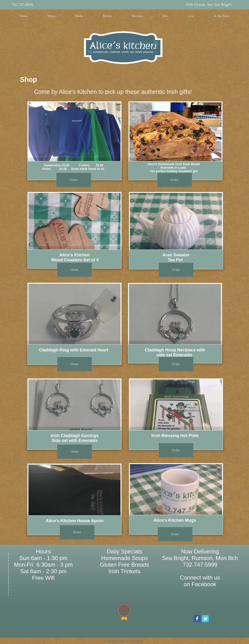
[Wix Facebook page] (197, 619)
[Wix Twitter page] (205, 619)
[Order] (74, 180)
